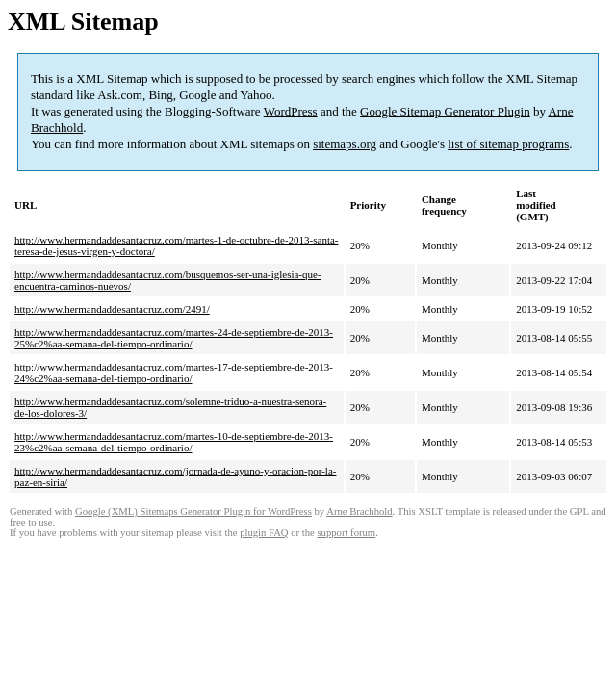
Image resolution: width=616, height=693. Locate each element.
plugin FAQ (264, 533)
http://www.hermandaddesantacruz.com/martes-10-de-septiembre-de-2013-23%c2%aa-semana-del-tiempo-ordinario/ (174, 442)
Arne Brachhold (359, 512)
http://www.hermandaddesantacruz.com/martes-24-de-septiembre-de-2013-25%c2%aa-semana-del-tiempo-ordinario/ (174, 338)
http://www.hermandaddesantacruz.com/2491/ (112, 309)
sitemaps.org (345, 144)
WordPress (291, 111)
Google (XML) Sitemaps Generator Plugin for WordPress (193, 512)
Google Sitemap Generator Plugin (445, 111)
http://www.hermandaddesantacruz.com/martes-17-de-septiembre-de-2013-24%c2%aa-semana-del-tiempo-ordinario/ (174, 372)
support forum (346, 533)
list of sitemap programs (508, 144)
